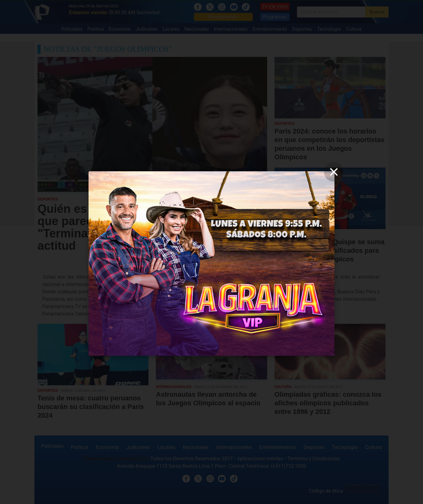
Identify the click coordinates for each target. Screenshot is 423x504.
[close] (334, 172)
